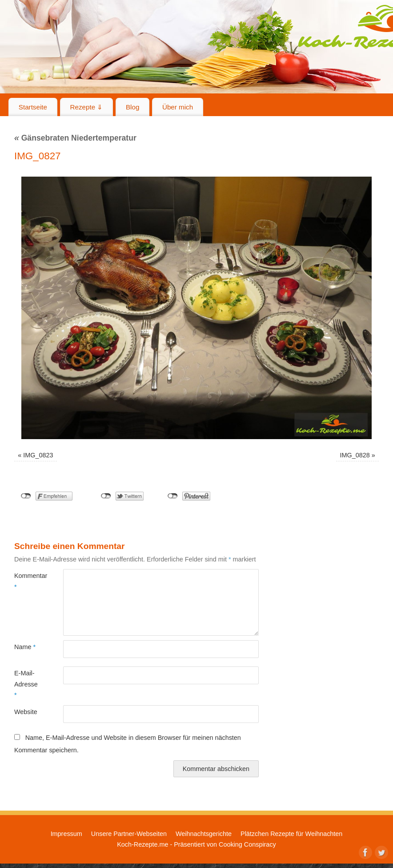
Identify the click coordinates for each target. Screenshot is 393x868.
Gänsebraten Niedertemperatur (75, 138)
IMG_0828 (355, 455)
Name (25, 647)
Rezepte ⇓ (87, 107)
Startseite (33, 107)
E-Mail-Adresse (26, 684)
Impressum (66, 834)
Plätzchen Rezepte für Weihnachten (291, 834)
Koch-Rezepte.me (142, 844)
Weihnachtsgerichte (204, 834)
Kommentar (26, 581)
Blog (132, 107)
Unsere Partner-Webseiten (129, 834)
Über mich (178, 107)
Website (26, 712)
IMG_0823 (38, 455)
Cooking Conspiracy (247, 844)
